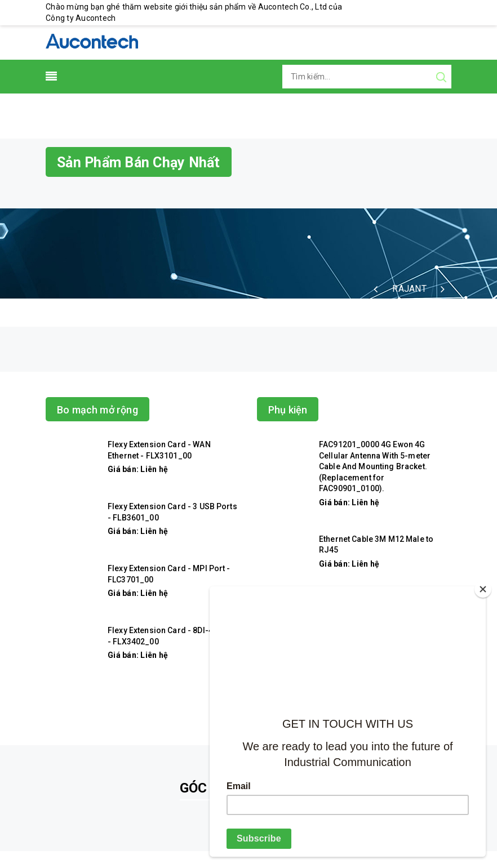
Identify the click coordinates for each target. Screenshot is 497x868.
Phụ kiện (288, 410)
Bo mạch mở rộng (97, 410)
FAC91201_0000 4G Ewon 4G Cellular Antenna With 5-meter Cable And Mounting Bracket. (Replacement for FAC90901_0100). (375, 466)
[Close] (483, 589)
